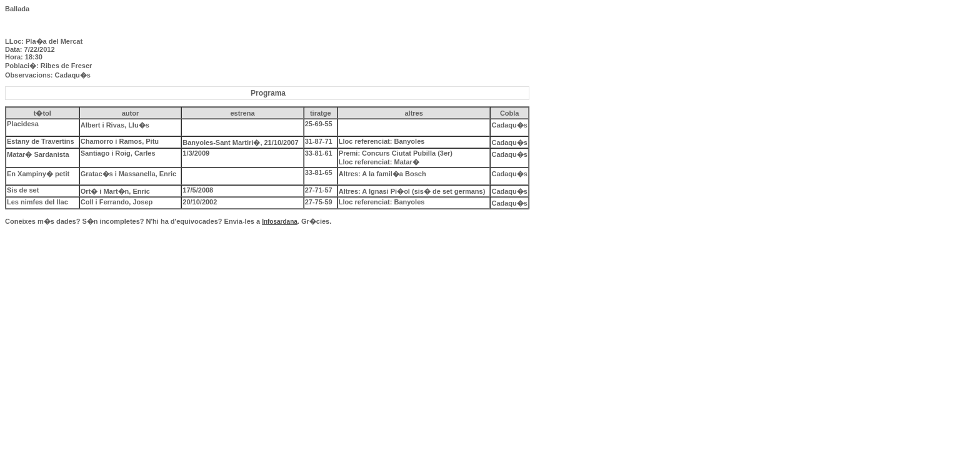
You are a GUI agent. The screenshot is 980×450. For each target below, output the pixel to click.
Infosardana (280, 222)
